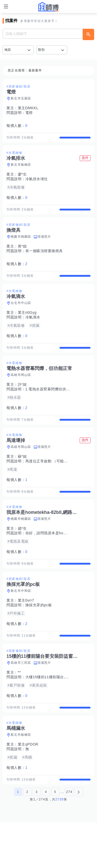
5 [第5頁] (55, 837)
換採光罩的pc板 (39, 637)
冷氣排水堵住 (37, 184)
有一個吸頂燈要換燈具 (44, 260)
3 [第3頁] (36, 837)
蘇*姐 (22, 479)
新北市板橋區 (21, 169)
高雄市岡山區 (21, 393)
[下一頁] (79, 837)
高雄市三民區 (21, 699)
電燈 (29, 113)
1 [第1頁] (18, 837)
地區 (8, 50)
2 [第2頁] (27, 837)
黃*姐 (22, 255)
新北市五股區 (21, 98)
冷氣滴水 (33, 331)
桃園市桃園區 (21, 246)
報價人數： (17, 126)
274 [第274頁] (69, 837)
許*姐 (22, 403)
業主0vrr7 (26, 632)
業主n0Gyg (27, 326)
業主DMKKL (28, 108)
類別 (42, 50)
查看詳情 (75, 140)
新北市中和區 (21, 623)
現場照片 (44, 246)
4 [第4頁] (46, 837)
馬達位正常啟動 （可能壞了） (50, 484)
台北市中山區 (21, 317)
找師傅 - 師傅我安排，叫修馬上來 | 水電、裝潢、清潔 (49, 7)
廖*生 (22, 179)
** (19, 709)
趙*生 (22, 556)
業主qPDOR (28, 785)
